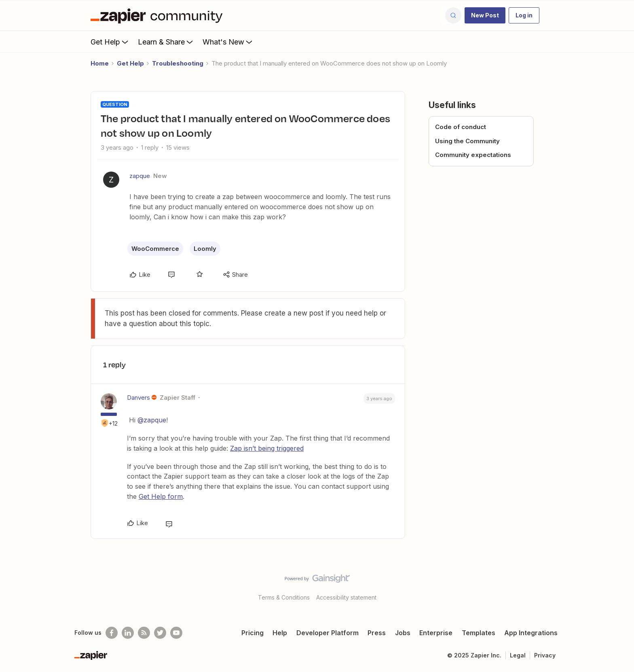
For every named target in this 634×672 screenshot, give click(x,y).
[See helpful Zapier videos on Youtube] (176, 633)
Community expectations (473, 155)
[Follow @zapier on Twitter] (160, 633)
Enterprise (436, 633)
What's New (228, 42)
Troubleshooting (178, 63)
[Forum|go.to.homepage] (158, 15)
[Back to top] (618, 585)
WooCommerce (155, 249)
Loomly (205, 249)
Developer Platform (328, 633)
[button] (485, 15)
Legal (518, 655)
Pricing (253, 633)
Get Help (110, 42)
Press (377, 633)
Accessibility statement (346, 597)
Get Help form (161, 496)
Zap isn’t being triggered (267, 448)
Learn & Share (166, 42)
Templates (479, 633)
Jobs (403, 633)
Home (100, 63)
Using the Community (467, 141)
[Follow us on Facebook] (112, 633)
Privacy (545, 655)
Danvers (138, 397)
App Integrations (531, 633)
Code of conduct (461, 127)
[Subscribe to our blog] (144, 633)
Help (280, 633)
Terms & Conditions (284, 597)
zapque (140, 176)
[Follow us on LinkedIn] (128, 633)
